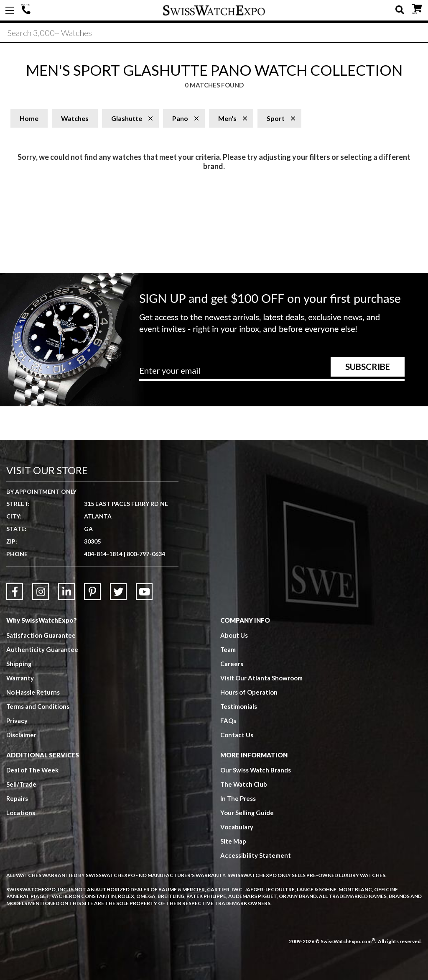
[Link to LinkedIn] (66, 592)
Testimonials (239, 706)
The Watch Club (244, 784)
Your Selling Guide (247, 813)
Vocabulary (237, 827)
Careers (232, 664)
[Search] (214, 33)
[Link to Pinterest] (92, 592)
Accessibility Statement (256, 855)
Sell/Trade (22, 784)
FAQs (228, 721)
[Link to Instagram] (41, 592)
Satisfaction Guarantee (41, 635)
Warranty (20, 678)
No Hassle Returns (33, 692)
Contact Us (237, 735)
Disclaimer (22, 735)
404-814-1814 (27, 10)
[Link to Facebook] (15, 592)
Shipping (19, 664)
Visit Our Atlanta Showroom (261, 678)
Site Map (233, 841)
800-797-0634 (146, 554)
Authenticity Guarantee (42, 649)
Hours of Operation (249, 692)
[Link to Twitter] (118, 592)
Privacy (17, 721)
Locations (21, 813)
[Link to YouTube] (144, 592)
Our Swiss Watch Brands (256, 770)
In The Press (238, 798)
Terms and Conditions (38, 706)
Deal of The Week (33, 770)
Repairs (17, 798)
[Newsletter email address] (272, 374)
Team (228, 649)
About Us (234, 635)
